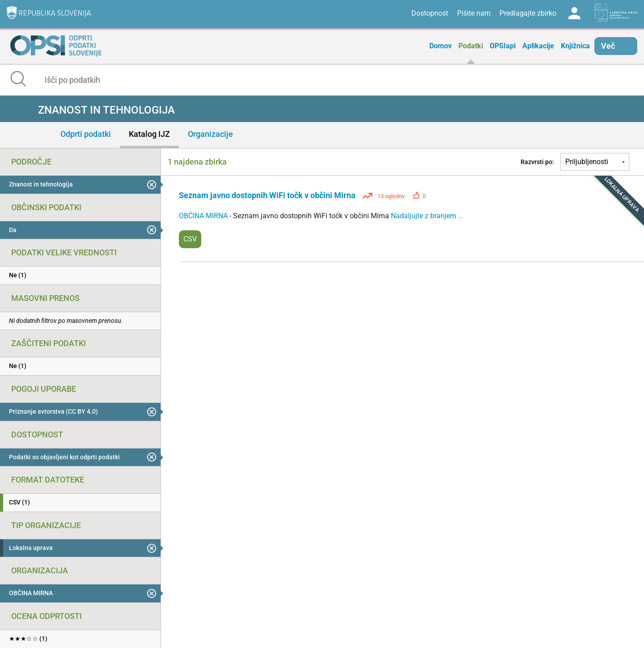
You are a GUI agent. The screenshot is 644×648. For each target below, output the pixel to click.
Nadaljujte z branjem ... (427, 216)
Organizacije (210, 134)
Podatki (471, 46)
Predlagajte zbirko (528, 13)
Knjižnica (575, 46)
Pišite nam (474, 13)
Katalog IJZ (149, 134)
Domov (441, 46)
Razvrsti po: (537, 162)
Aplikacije (538, 46)
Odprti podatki (86, 134)
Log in (574, 13)
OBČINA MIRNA (204, 216)
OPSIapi (503, 46)
